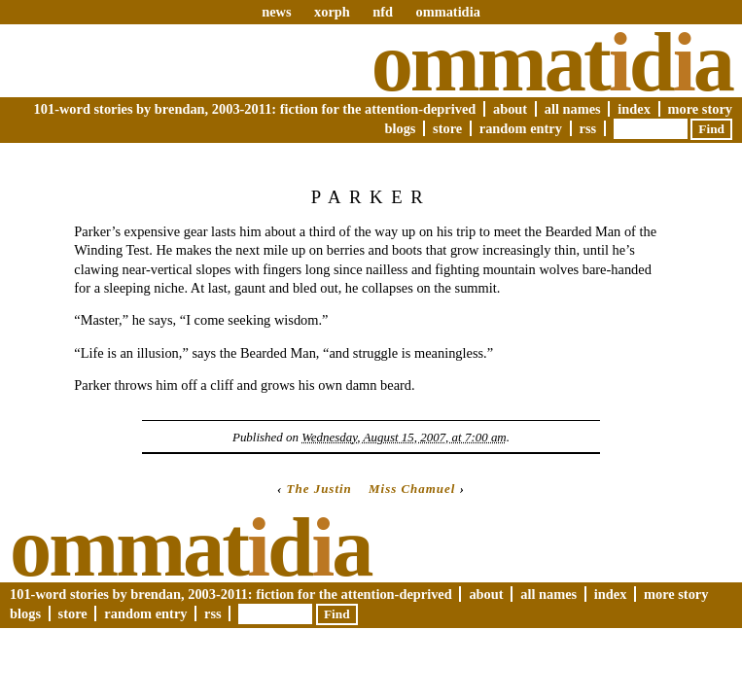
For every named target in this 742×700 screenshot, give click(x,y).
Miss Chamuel (412, 489)
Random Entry (521, 128)
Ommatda (552, 62)
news (276, 12)
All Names (573, 109)
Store (447, 128)
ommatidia (447, 12)
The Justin (319, 489)
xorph (332, 12)
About (510, 109)
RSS (588, 128)
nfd (383, 12)
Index (634, 109)
